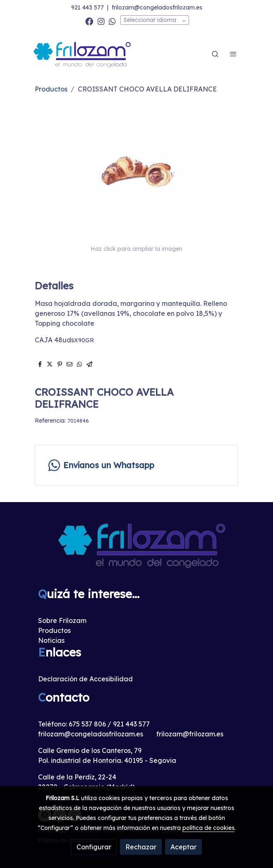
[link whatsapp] (112, 21)
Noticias (51, 640)
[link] (83, 54)
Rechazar (141, 847)
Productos (51, 89)
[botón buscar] (215, 54)
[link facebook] (89, 21)
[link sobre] (136, 549)
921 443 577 (87, 7)
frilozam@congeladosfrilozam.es (157, 7)
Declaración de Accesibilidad (85, 679)
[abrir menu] (233, 54)
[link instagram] (101, 21)
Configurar (94, 847)
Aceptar (183, 847)
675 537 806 (87, 724)
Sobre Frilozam (62, 620)
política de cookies (208, 828)
